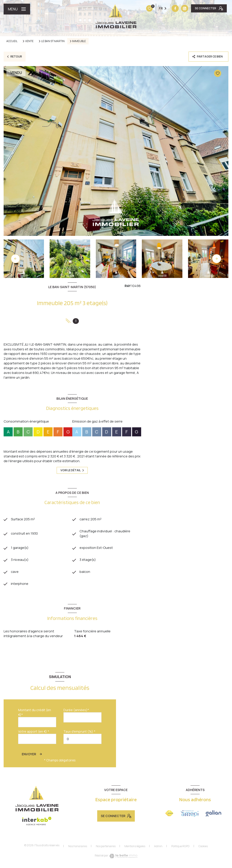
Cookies (203, 847)
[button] (217, 259)
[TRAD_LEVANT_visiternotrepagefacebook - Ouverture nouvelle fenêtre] (147, 8)
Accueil (12, 41)
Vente (29, 41)
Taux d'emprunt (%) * (79, 732)
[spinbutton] (82, 740)
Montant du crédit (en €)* (35, 713)
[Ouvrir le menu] (17, 9)
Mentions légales (135, 847)
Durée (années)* (76, 711)
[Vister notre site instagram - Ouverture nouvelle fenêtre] (156, 8)
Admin (158, 847)
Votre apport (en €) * (34, 732)
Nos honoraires (78, 847)
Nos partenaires (106, 847)
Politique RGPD (180, 847)
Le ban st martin (53, 41)
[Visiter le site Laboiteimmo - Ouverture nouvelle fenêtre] (123, 857)
